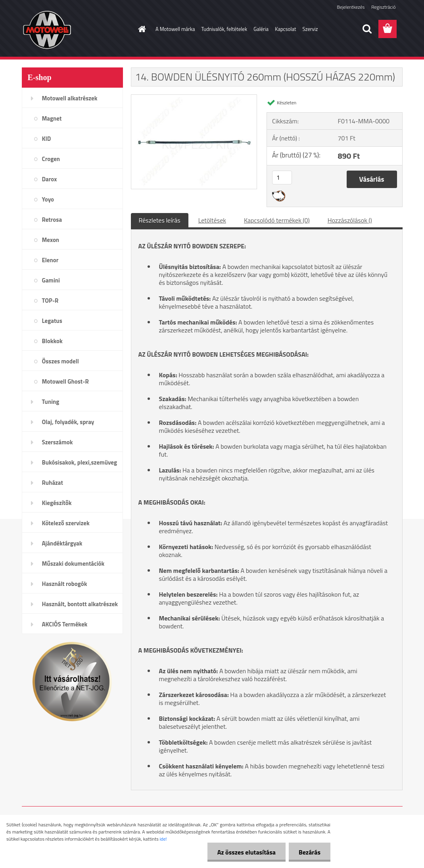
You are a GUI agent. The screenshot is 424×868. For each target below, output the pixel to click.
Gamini (51, 280)
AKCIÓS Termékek (65, 624)
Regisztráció (383, 7)
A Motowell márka (175, 29)
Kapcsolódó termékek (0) (277, 220)
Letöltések (212, 220)
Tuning (51, 402)
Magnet (52, 118)
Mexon (51, 240)
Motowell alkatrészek (70, 98)
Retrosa (52, 220)
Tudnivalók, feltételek (224, 29)
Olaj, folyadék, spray (68, 422)
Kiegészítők (57, 503)
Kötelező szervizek (66, 523)
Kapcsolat (285, 29)
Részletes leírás (160, 220)
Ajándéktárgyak (62, 543)
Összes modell (60, 361)
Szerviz (310, 29)
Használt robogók (65, 584)
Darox (50, 179)
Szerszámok (58, 442)
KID (47, 139)
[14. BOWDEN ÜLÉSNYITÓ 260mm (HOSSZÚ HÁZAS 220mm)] (194, 98)
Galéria (261, 29)
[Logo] (76, 29)
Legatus (52, 321)
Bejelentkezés (351, 7)
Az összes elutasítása (247, 852)
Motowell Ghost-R (65, 381)
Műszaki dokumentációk (73, 564)
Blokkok (52, 341)
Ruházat (53, 483)
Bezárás (310, 852)
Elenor (50, 260)
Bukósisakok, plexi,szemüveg (80, 462)
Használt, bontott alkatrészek (80, 604)
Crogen (51, 159)
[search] (367, 29)
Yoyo (48, 199)
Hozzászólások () (350, 220)
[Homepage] (140, 29)
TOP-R (50, 301)
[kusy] (282, 178)
